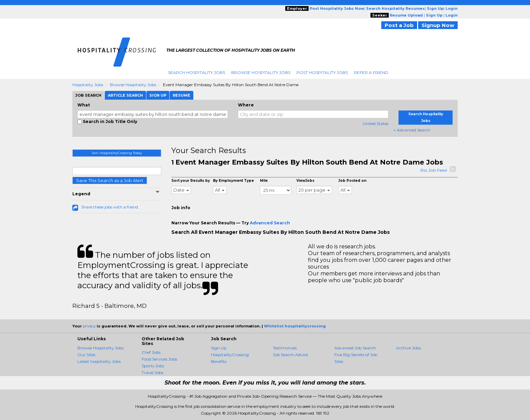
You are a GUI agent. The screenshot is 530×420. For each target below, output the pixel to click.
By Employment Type (233, 181)
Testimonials (285, 348)
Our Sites (86, 355)
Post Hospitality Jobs (322, 72)
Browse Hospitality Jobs (261, 72)
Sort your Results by (191, 181)
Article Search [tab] (125, 95)
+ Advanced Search (412, 130)
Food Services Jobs (159, 359)
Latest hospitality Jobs (99, 361)
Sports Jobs (153, 366)
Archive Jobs (408, 348)
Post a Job (399, 25)
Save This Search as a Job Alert (110, 180)
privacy (89, 326)
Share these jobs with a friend (110, 207)
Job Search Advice (290, 355)
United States (376, 123)
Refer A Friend (371, 72)
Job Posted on (352, 181)
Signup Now (438, 25)
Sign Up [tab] (158, 95)
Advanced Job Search (355, 348)
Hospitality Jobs (88, 85)
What (84, 105)
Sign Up (219, 348)
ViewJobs (305, 181)
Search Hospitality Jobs (197, 72)
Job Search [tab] (88, 95)
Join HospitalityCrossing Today (117, 153)
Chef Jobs (151, 352)
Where (246, 105)
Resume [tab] (182, 95)
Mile (264, 181)
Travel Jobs (152, 373)
